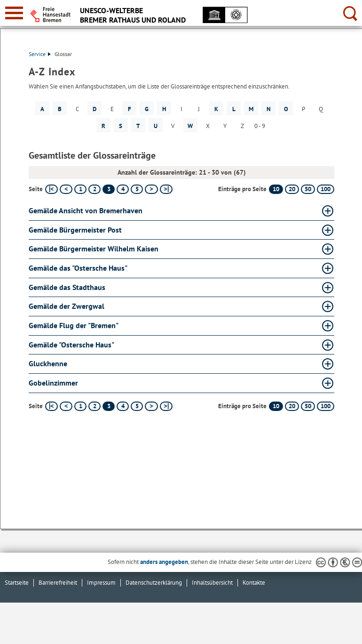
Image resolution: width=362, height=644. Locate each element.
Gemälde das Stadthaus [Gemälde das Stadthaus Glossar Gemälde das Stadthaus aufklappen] (67, 287)
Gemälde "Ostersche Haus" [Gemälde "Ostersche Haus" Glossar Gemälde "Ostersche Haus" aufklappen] (71, 345)
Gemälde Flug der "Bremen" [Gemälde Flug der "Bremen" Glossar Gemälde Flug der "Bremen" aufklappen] (74, 325)
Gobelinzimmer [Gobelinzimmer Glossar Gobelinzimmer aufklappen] (53, 383)
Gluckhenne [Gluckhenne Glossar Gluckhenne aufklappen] (48, 363)
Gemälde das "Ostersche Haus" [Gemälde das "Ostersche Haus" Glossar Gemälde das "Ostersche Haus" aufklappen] (78, 268)
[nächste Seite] (151, 189)
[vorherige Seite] (66, 189)
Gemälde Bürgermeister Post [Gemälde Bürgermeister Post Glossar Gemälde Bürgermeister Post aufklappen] (75, 230)
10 (276, 189)
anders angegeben (164, 562)
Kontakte (254, 583)
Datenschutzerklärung (154, 583)
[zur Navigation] (14, 13)
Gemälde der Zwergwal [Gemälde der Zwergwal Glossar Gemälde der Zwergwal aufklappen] (67, 306)
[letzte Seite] (166, 189)
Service (40, 54)
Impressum (101, 583)
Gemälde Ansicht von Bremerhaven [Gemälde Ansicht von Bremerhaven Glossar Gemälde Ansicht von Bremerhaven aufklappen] (86, 210)
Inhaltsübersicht (212, 583)
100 (326, 189)
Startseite (17, 583)
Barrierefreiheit (58, 583)
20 (292, 189)
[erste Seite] (51, 189)
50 (308, 189)
